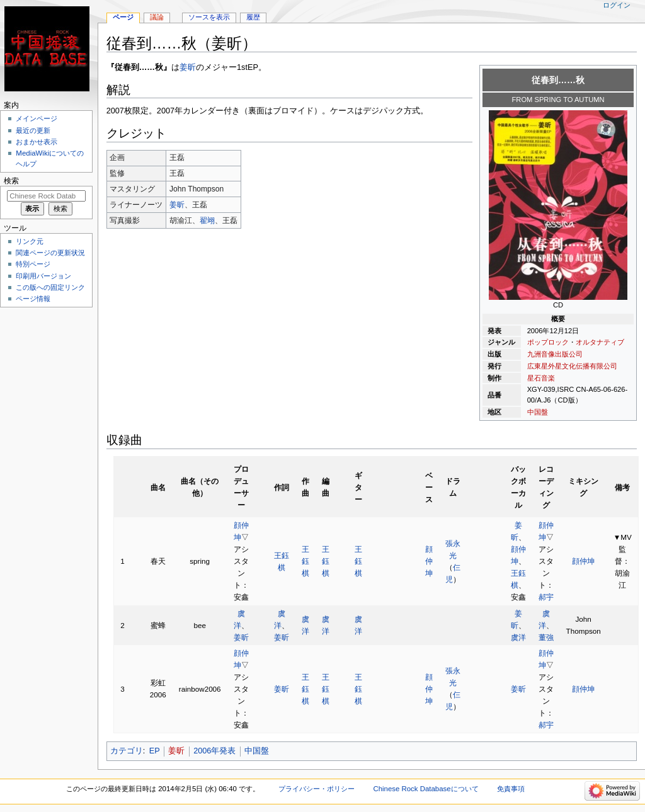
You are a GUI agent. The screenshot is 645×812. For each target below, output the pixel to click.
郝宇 (546, 597)
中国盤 (538, 412)
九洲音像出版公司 (555, 354)
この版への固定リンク (50, 287)
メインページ (37, 118)
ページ (123, 17)
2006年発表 (214, 751)
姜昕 (188, 67)
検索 (11, 181)
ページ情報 (33, 299)
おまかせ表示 (37, 142)
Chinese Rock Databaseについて (425, 789)
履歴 (253, 17)
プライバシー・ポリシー (317, 789)
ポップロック (548, 342)
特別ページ (33, 264)
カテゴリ (127, 751)
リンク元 (30, 241)
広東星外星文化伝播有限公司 (572, 366)
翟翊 (207, 220)
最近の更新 (33, 130)
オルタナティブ (600, 342)
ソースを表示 (209, 17)
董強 (546, 637)
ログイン (617, 5)
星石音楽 (541, 378)
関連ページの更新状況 (50, 253)
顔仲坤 (429, 561)
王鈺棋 (305, 561)
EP (155, 751)
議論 (157, 17)
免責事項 (511, 789)
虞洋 (518, 637)
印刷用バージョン (43, 276)
